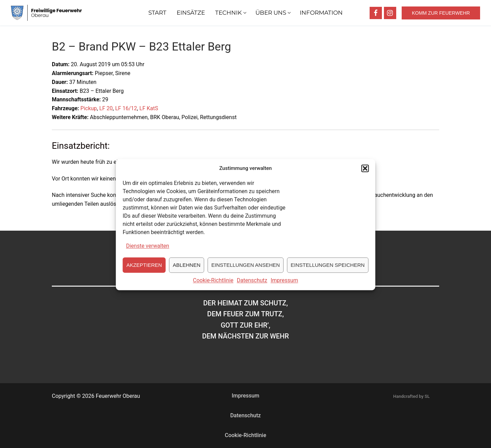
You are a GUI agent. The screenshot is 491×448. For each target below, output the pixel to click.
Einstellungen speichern (328, 271)
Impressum (285, 287)
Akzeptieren (144, 271)
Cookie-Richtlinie (213, 287)
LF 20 (106, 108)
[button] (365, 175)
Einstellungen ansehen (246, 271)
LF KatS (149, 108)
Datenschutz (252, 287)
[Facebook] (376, 13)
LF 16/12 (126, 108)
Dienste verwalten (148, 252)
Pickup (89, 108)
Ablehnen (187, 271)
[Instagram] (390, 13)
